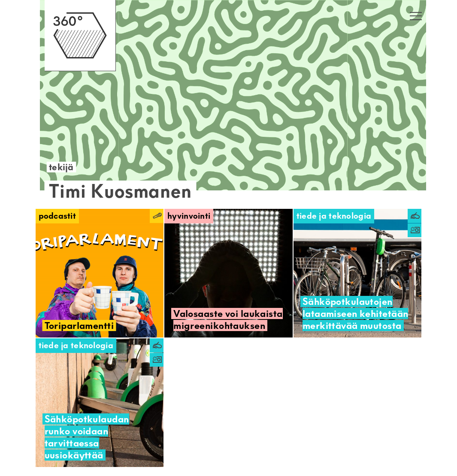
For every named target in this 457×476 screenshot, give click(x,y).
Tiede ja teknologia (334, 216)
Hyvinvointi (189, 216)
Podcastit (58, 216)
